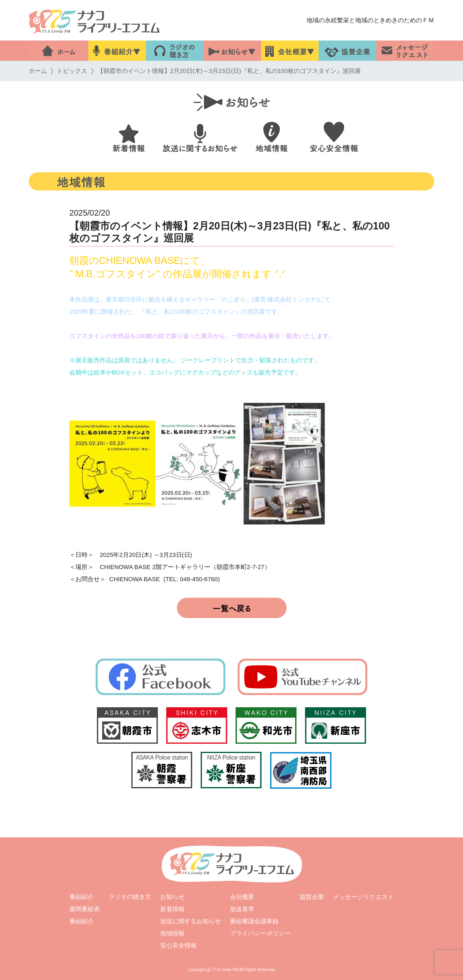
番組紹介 (81, 897)
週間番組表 (85, 909)
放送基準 (242, 909)
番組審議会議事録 (254, 921)
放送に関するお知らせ (191, 921)
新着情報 (172, 909)
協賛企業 (312, 897)
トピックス (72, 71)
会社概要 (242, 897)
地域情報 (172, 933)
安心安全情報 (178, 945)
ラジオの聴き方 (130, 897)
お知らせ (172, 897)
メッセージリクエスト (363, 897)
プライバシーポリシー (260, 933)
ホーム (38, 71)
